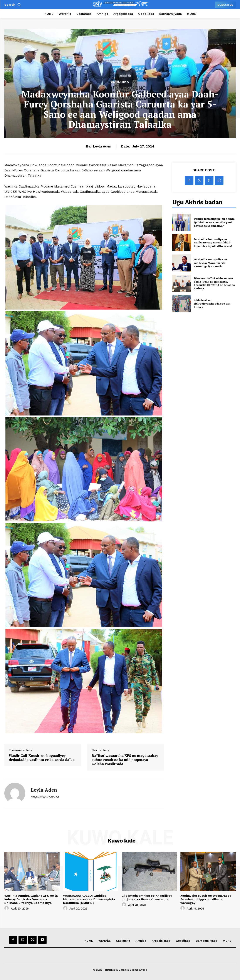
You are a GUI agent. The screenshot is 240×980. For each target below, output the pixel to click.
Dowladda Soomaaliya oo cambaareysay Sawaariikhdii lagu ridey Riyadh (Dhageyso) (213, 243)
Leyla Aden (102, 146)
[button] (13, 5)
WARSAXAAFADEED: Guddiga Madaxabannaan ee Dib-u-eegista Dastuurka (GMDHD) (89, 899)
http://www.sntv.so (45, 797)
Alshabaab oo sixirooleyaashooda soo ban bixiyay (212, 303)
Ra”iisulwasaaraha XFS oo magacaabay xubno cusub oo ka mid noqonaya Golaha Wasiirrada (125, 760)
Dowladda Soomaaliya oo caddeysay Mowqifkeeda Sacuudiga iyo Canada (210, 263)
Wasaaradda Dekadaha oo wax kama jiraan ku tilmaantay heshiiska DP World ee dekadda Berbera (214, 283)
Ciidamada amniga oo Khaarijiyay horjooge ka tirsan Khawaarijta (147, 897)
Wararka (120, 82)
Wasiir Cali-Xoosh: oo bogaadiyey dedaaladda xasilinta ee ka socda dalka (42, 758)
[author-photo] (7, 908)
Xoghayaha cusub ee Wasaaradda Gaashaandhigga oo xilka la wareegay (206, 899)
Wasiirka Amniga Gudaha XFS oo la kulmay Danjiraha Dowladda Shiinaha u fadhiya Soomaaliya (31, 899)
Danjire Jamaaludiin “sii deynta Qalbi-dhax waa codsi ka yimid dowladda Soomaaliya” (214, 222)
